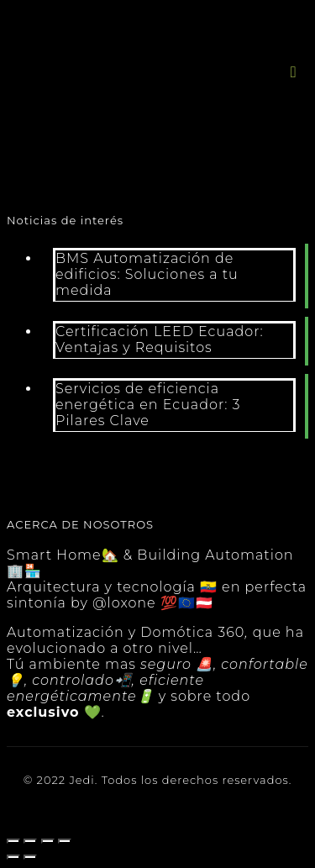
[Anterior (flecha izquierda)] (13, 857)
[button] (294, 72)
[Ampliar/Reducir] (65, 841)
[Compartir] (30, 841)
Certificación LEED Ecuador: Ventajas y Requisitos (160, 339)
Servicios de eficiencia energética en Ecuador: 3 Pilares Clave (148, 405)
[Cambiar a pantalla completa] (48, 841)
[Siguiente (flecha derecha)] (30, 857)
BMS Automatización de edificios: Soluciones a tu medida (147, 274)
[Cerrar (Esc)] (13, 841)
